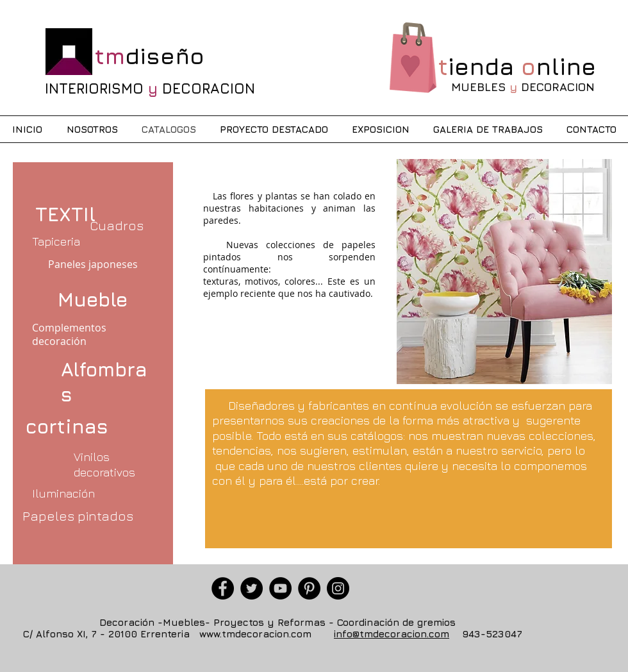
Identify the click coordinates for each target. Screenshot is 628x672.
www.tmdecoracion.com (255, 634)
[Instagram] (338, 588)
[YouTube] (280, 588)
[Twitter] (252, 588)
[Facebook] (223, 588)
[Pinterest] (309, 588)
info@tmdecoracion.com (392, 634)
